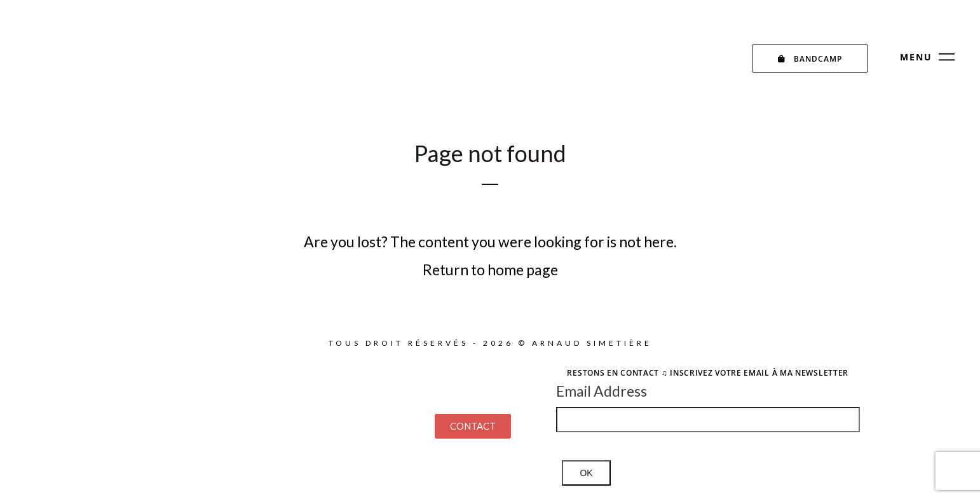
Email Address (602, 391)
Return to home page (490, 270)
